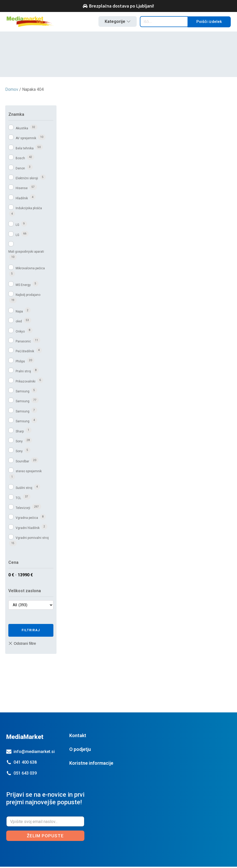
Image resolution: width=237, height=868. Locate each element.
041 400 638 (25, 764)
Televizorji (23, 509)
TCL (18, 499)
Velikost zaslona (25, 592)
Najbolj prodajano (28, 296)
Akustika (22, 130)
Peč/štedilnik (25, 353)
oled (19, 323)
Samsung (23, 393)
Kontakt (78, 737)
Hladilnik (22, 200)
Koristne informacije (91, 764)
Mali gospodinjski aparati (26, 253)
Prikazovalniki (26, 383)
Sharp (20, 432)
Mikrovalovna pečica (30, 269)
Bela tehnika (25, 150)
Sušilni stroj (24, 489)
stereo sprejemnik (29, 473)
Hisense (22, 189)
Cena (13, 564)
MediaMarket (25, 738)
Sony (19, 443)
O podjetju (80, 751)
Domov (12, 91)
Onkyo (20, 333)
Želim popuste (45, 837)
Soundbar (22, 463)
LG (17, 226)
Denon (20, 170)
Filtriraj (31, 631)
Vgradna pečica (27, 519)
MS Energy (23, 286)
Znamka (16, 116)
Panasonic (23, 343)
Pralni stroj (23, 373)
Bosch (20, 159)
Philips (20, 363)
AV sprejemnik (26, 139)
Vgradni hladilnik (28, 529)
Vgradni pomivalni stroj (32, 539)
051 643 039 (25, 774)
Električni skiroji (27, 180)
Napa (19, 313)
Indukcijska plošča (29, 209)
